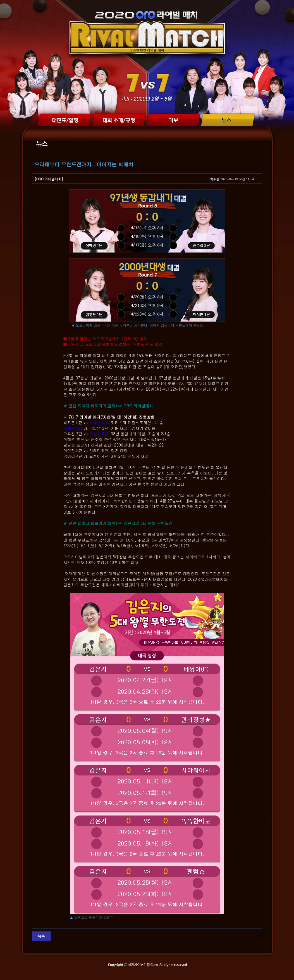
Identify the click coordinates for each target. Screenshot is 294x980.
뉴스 (228, 120)
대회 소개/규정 (119, 120)
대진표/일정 (64, 120)
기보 (174, 120)
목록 (41, 936)
